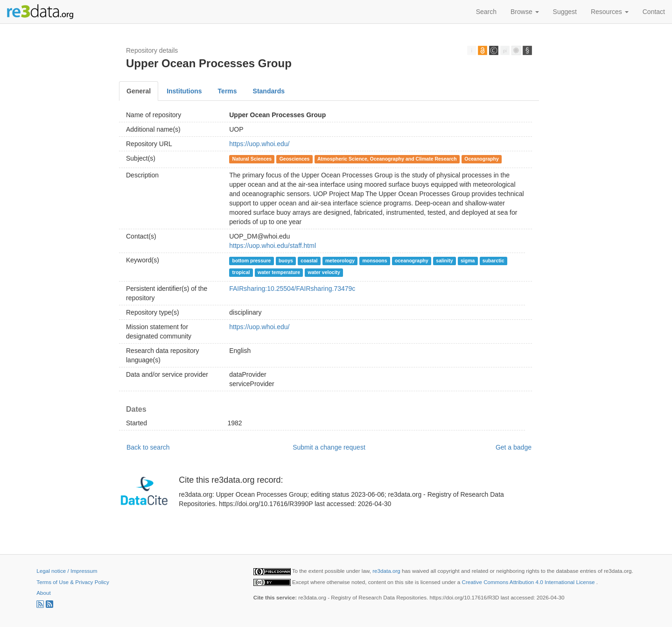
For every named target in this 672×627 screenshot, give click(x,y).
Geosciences (295, 159)
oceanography (412, 261)
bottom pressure (252, 261)
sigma (468, 261)
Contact (654, 12)
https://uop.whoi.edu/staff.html (273, 246)
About (43, 593)
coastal (309, 261)
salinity (444, 261)
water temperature (279, 272)
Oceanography (482, 159)
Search (486, 12)
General (139, 91)
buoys (286, 261)
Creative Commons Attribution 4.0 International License (529, 582)
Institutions (184, 91)
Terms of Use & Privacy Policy (73, 582)
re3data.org (387, 571)
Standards (269, 91)
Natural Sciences (252, 159)
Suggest (565, 12)
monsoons (374, 261)
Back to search (148, 447)
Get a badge (514, 447)
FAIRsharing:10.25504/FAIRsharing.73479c (292, 289)
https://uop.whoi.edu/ (259, 144)
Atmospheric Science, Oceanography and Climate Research (387, 159)
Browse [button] (525, 12)
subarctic (493, 261)
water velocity (324, 272)
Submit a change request (329, 447)
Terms (227, 91)
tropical (241, 272)
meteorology (340, 261)
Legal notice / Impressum (67, 571)
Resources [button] (610, 12)
